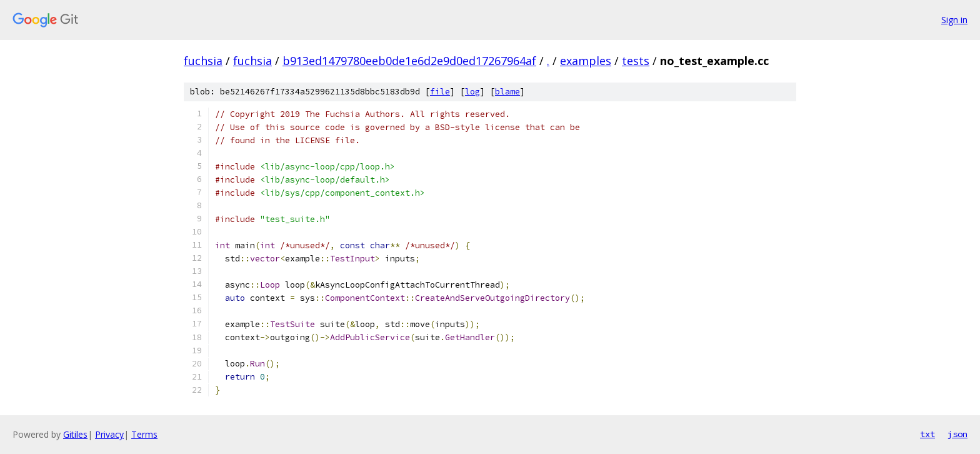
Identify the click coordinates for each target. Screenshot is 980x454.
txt (927, 434)
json (957, 434)
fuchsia (203, 61)
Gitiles (75, 434)
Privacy (109, 434)
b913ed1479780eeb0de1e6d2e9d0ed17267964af (409, 61)
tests (636, 61)
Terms (144, 434)
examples (586, 61)
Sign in (954, 20)
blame (507, 92)
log (472, 92)
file (440, 92)
